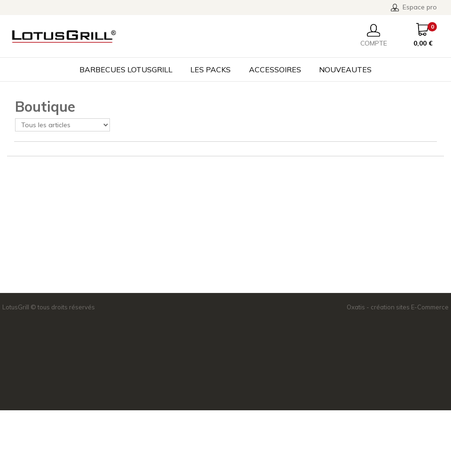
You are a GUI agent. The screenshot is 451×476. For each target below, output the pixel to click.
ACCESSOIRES (275, 69)
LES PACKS (210, 69)
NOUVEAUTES (345, 69)
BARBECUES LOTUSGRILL (126, 69)
